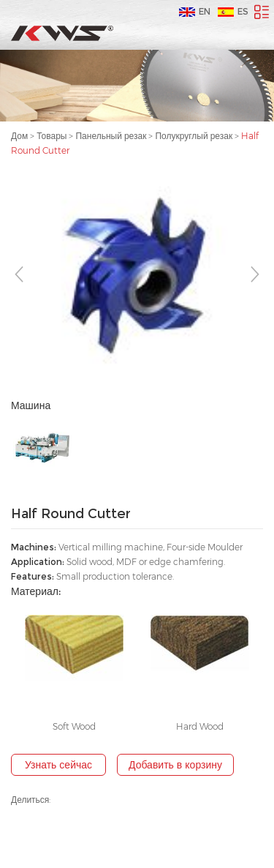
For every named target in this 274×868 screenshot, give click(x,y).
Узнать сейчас (58, 765)
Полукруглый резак (194, 136)
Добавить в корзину (175, 765)
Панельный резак (111, 136)
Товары (52, 136)
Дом (19, 136)
